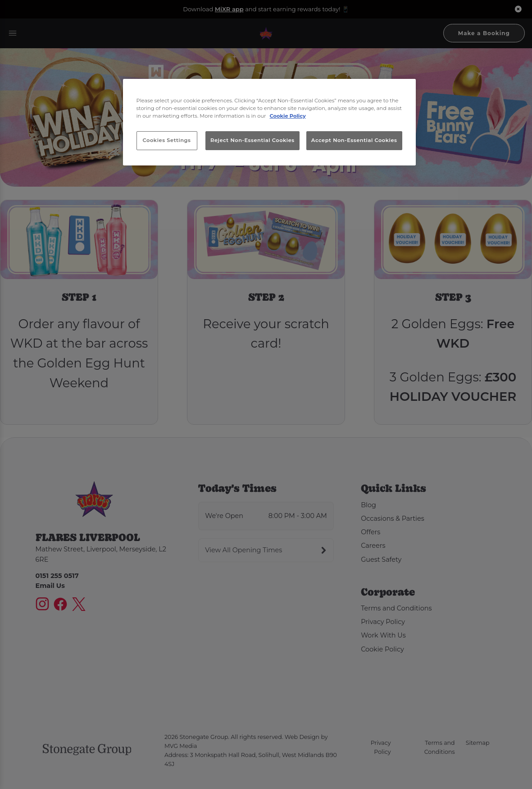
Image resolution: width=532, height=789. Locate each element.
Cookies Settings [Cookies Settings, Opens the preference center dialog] (167, 140)
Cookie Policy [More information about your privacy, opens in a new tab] (288, 116)
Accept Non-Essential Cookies (354, 140)
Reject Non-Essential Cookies (252, 140)
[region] (269, 122)
